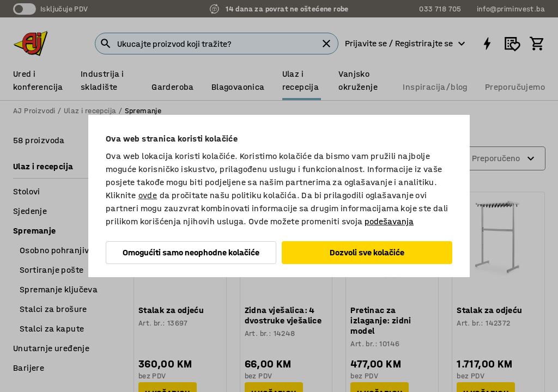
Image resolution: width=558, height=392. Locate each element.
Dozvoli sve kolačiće (367, 252)
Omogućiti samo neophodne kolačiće (191, 252)
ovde (148, 195)
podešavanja (389, 221)
